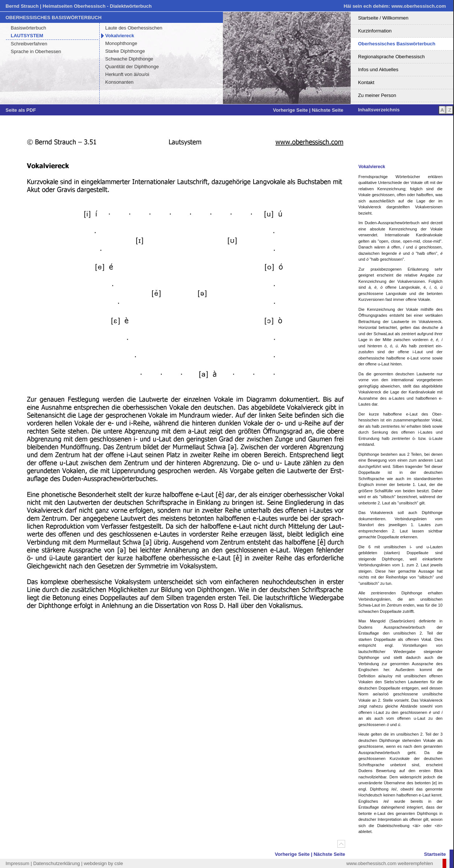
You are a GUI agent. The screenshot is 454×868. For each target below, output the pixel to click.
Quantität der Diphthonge (132, 67)
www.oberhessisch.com (419, 6)
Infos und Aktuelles (378, 70)
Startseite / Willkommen (383, 18)
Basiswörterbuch (28, 28)
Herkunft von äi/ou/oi (127, 74)
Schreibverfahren (29, 44)
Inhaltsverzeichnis (379, 110)
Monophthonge (121, 43)
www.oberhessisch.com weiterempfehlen (390, 863)
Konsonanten (119, 82)
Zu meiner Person (377, 95)
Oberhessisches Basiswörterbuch (397, 44)
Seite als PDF (21, 110)
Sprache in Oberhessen (36, 51)
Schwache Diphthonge (129, 59)
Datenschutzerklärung (56, 863)
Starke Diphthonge (125, 51)
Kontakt (366, 82)
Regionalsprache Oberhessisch (391, 57)
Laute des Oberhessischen (134, 28)
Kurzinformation (375, 31)
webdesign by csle (103, 863)
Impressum (17, 863)
